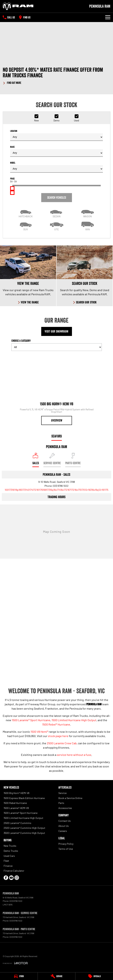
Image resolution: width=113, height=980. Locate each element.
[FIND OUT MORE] (12, 82)
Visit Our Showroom (56, 331)
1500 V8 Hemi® (39, 732)
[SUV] (26, 226)
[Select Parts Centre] (73, 460)
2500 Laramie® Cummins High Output (24, 828)
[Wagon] (87, 213)
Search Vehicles (57, 198)
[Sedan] (56, 213)
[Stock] (19, 976)
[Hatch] (26, 213)
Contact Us (65, 821)
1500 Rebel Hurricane (15, 803)
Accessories (65, 808)
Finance (8, 866)
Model (56, 167)
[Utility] (56, 226)
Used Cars (9, 856)
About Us (64, 826)
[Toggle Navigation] (108, 17)
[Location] (36, 460)
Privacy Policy (66, 844)
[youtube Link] (11, 878)
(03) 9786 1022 (61, 486)
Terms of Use (66, 849)
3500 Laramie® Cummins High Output (24, 833)
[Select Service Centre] (52, 460)
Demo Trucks (11, 851)
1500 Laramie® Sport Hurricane (31, 720)
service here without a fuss (74, 755)
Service (62, 793)
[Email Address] (56, 490)
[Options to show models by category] (57, 347)
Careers (63, 831)
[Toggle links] (15, 963)
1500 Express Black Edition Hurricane (24, 798)
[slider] (12, 188)
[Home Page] (18, 6)
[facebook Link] (6, 878)
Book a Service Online (70, 798)
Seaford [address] (57, 436)
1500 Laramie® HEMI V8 (16, 808)
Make (56, 151)
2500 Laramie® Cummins (17, 823)
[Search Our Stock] (85, 276)
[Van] (87, 226)
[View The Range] (28, 276)
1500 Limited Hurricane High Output (74, 720)
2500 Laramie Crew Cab (62, 743)
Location (56, 135)
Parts (61, 803)
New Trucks (10, 846)
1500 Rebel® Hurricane (56, 724)
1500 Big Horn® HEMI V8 (16, 793)
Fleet (6, 861)
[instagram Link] (17, 878)
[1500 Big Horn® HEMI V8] (57, 389)
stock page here (58, 736)
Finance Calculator (14, 871)
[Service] (57, 976)
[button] (56, 76)
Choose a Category (57, 345)
